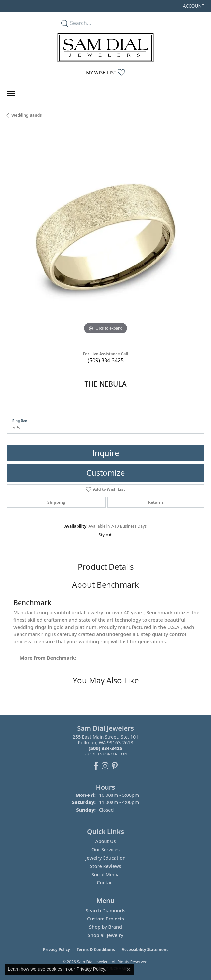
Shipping (56, 502)
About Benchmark (105, 584)
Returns (156, 502)
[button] (193, 6)
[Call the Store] (106, 748)
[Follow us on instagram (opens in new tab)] (105, 766)
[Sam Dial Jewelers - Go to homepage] (105, 48)
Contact (105, 883)
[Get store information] (105, 754)
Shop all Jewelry (105, 935)
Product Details (106, 567)
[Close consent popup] (129, 969)
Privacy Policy (57, 949)
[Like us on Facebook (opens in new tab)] (96, 766)
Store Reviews (105, 866)
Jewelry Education (105, 858)
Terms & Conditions (96, 949)
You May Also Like (106, 680)
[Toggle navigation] (11, 93)
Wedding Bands (26, 115)
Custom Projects (105, 919)
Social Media (105, 874)
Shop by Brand (105, 927)
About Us (105, 841)
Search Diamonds (105, 910)
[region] (105, 237)
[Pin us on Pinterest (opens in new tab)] (115, 766)
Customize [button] (105, 473)
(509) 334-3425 (106, 360)
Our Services (105, 850)
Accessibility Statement (145, 949)
